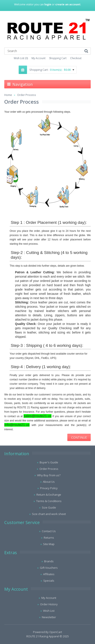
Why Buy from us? (49, 475)
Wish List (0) (21, 58)
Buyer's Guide (49, 462)
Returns (49, 538)
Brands (49, 561)
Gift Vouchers (49, 568)
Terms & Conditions (49, 501)
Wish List (49, 611)
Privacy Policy (49, 488)
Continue (79, 437)
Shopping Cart (58, 58)
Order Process (27, 95)
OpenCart (56, 632)
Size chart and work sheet (49, 514)
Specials (49, 581)
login (48, 4)
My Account (38, 58)
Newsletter (49, 617)
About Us (49, 482)
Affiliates (49, 574)
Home (8, 95)
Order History (49, 604)
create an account (68, 4)
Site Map (49, 544)
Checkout (76, 58)
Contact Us (49, 531)
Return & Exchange (49, 495)
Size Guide (49, 507)
